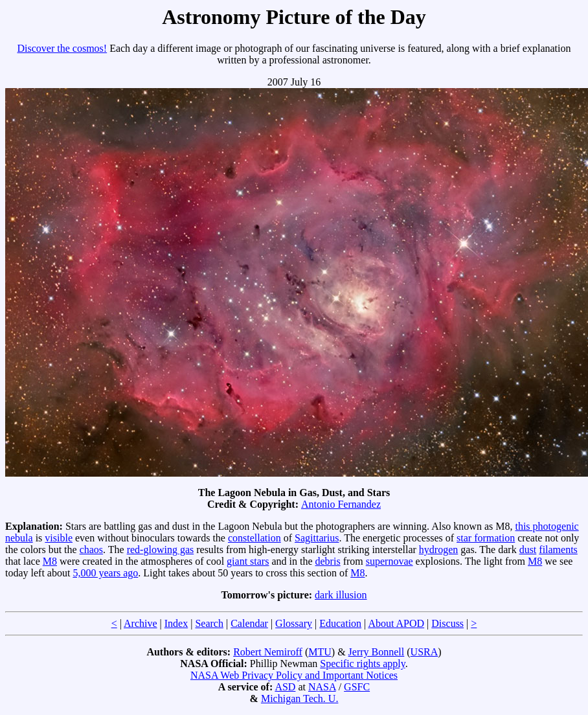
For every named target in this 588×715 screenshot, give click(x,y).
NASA (322, 687)
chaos (91, 550)
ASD (285, 687)
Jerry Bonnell (377, 652)
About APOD (396, 623)
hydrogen (438, 550)
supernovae (390, 561)
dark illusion (341, 595)
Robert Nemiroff (268, 652)
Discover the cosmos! (62, 48)
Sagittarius (317, 538)
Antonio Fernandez (341, 504)
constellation (254, 538)
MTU (320, 652)
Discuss (447, 623)
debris (328, 561)
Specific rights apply (362, 664)
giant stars (248, 561)
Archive (141, 623)
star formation (486, 538)
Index (176, 623)
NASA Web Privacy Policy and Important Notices (294, 675)
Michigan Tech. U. (300, 698)
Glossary (294, 623)
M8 (50, 561)
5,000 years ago (105, 573)
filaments (558, 550)
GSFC (357, 687)
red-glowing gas (161, 550)
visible (59, 538)
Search (209, 623)
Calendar (249, 623)
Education (340, 623)
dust (528, 550)
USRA (424, 652)
